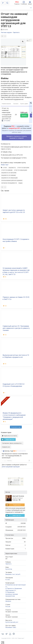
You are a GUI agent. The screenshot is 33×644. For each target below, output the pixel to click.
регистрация (6, 467)
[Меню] (3, 3)
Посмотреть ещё (16, 427)
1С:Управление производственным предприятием (12, 594)
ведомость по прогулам (9, 173)
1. (2, 451)
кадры (20, 183)
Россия (8, 606)
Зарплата (8, 564)
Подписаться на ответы (9, 436)
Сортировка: (12, 443)
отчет (5, 168)
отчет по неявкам (7, 170)
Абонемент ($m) (11, 627)
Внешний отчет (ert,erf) (13, 574)
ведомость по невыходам (9, 178)
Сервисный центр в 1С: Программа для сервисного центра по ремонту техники (16, 328)
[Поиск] (7, 3)
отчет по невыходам (21, 170)
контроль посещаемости (9, 183)
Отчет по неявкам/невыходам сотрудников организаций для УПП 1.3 (14, 20)
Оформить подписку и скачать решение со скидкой (17, 137)
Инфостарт (5, 165)
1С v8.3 (8, 580)
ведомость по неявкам (9, 175)
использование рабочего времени (12, 180)
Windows (8, 601)
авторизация (15, 467)
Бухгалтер (9, 569)
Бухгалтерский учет (12, 622)
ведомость (12, 168)
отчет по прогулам (23, 168)
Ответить (9, 461)
